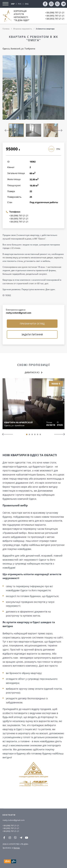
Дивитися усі (32, 372)
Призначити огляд (32, 324)
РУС (20, 4)
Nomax (17, 848)
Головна (6, 29)
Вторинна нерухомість (23, 29)
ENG (27, 4)
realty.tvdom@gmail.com (19, 313)
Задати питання (32, 334)
